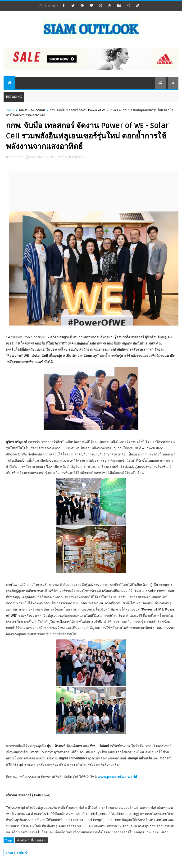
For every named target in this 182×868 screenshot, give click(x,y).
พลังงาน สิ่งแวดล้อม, (74, 157)
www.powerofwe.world (117, 777)
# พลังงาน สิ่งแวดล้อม (31, 840)
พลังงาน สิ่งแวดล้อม (32, 110)
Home (10, 110)
